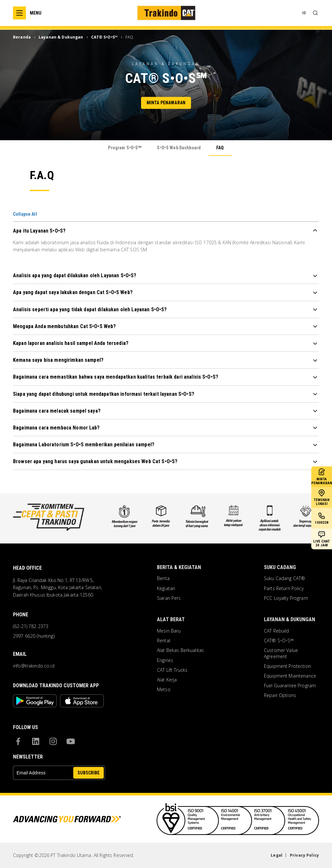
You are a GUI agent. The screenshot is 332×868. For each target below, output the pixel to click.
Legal (277, 855)
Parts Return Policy (284, 588)
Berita (163, 578)
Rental (164, 641)
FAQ (220, 148)
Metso (164, 690)
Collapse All (25, 214)
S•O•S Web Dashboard (179, 148)
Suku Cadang (280, 567)
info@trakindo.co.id (34, 666)
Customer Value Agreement (281, 653)
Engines (165, 660)
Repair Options (280, 695)
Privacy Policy (304, 855)
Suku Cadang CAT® (285, 578)
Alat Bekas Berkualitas (180, 650)
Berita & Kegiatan (179, 567)
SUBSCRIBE (89, 773)
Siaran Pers (169, 598)
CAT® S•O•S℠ (279, 641)
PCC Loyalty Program (286, 598)
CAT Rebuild (277, 631)
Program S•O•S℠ (125, 148)
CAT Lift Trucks (172, 670)
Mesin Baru (169, 631)
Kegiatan (166, 588)
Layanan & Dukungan (290, 619)
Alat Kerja (167, 680)
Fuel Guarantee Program (290, 686)
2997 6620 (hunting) (34, 636)
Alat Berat (171, 619)
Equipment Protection (287, 666)
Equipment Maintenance (290, 676)
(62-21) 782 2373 (31, 626)
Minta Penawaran (166, 103)
